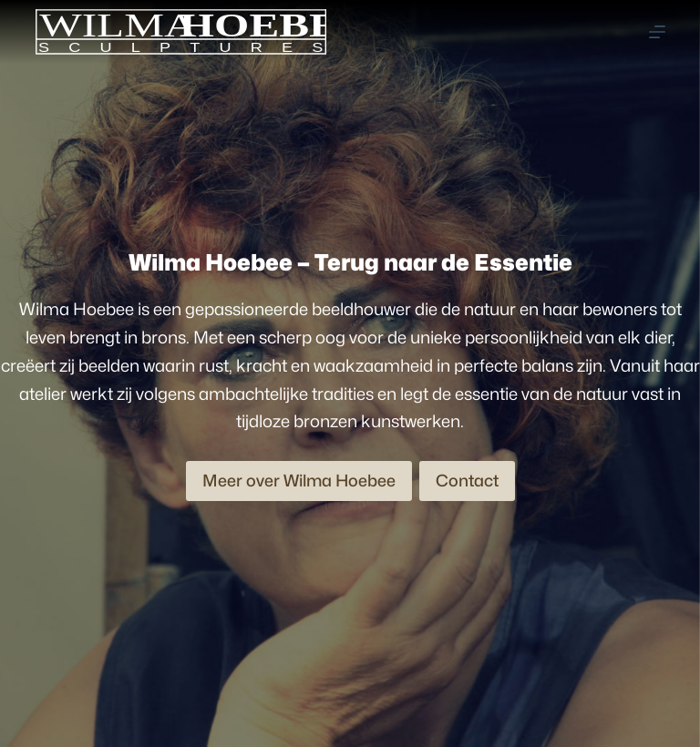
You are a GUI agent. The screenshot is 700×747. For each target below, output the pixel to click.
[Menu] (657, 32)
